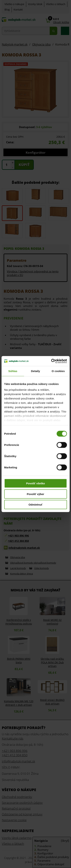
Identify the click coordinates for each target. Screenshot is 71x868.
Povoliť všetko (36, 483)
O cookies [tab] (58, 371)
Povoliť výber (35, 494)
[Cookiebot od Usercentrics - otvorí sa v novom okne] (51, 361)
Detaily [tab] (36, 371)
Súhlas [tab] (13, 371)
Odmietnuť (35, 505)
